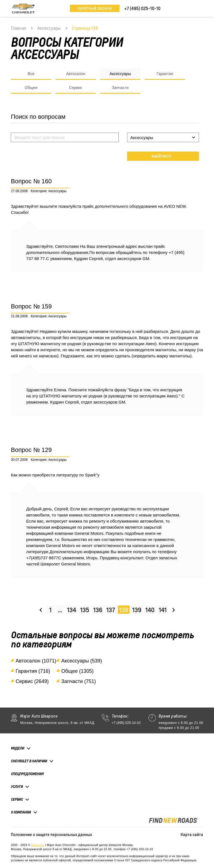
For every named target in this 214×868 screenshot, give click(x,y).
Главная (19, 28)
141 (163, 610)
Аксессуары (49, 28)
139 (137, 610)
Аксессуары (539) (82, 661)
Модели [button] (18, 748)
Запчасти (120, 88)
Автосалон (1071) (36, 661)
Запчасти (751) (79, 681)
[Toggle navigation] (199, 8)
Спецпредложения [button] (27, 774)
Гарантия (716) (33, 671)
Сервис (76, 88)
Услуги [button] (17, 787)
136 (98, 610)
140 (150, 610)
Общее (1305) (77, 671)
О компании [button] (21, 812)
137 (111, 610)
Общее (31, 88)
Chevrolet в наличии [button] (29, 761)
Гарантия (165, 74)
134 (72, 610)
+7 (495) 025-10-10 (126, 723)
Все (31, 74)
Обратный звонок (95, 8)
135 (85, 610)
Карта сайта (192, 834)
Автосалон (76, 74)
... (60, 610)
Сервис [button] (17, 799)
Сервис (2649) (32, 681)
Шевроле (38, 845)
